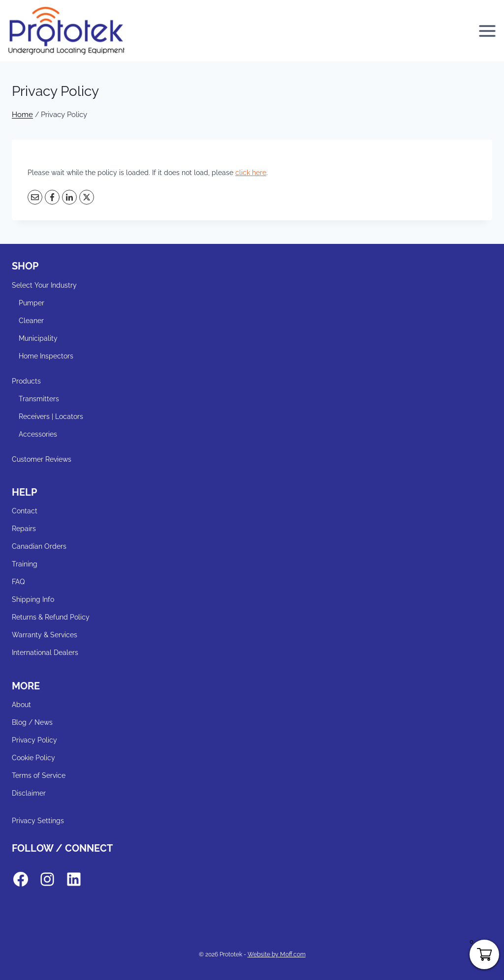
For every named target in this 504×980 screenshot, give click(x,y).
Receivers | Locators (51, 416)
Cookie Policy (33, 758)
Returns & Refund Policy (51, 617)
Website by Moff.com (277, 954)
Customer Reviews (42, 459)
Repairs (24, 529)
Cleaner (31, 321)
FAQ (18, 582)
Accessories (38, 434)
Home (22, 115)
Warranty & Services (45, 635)
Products (26, 381)
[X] (87, 197)
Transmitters (39, 399)
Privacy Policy (34, 740)
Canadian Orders (39, 546)
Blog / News (32, 722)
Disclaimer (29, 793)
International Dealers (45, 653)
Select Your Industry (44, 285)
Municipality (38, 338)
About (21, 705)
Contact (25, 511)
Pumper (31, 303)
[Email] (35, 197)
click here (251, 173)
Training (25, 564)
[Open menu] (489, 31)
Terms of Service (39, 775)
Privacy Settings (38, 821)
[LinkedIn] (69, 197)
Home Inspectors (46, 356)
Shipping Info (33, 599)
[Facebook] (52, 197)
